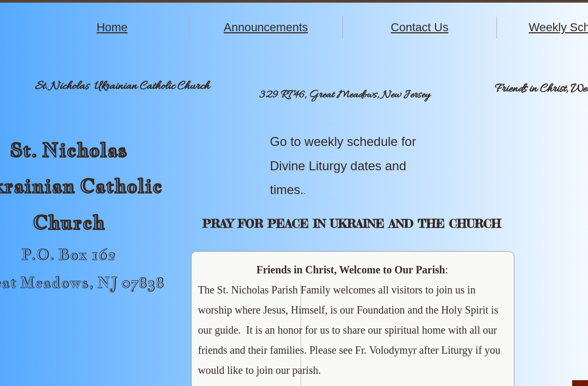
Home (112, 27)
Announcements (266, 27)
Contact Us (419, 27)
